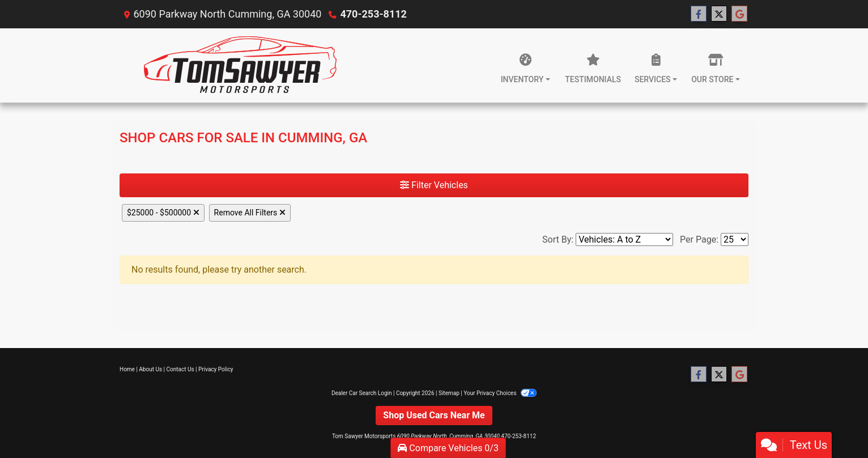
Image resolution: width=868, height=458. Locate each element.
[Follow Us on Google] (739, 14)
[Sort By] (624, 239)
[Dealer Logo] (240, 65)
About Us (150, 369)
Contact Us (180, 369)
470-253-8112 (373, 14)
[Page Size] (735, 239)
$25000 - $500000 (163, 213)
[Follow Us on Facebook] (699, 14)
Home (127, 369)
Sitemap (449, 393)
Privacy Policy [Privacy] (216, 369)
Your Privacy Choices (500, 393)
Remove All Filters (250, 213)
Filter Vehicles (434, 185)
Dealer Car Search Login (362, 393)
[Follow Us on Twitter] (719, 14)
